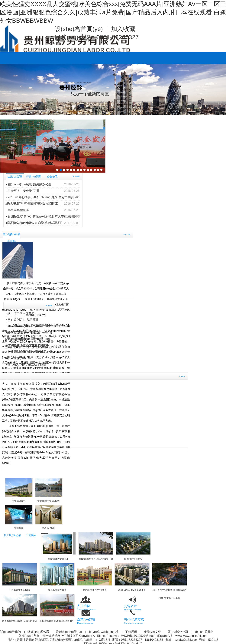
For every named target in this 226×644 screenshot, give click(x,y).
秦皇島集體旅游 (44, 210)
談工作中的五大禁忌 (21, 313)
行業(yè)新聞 (34, 177)
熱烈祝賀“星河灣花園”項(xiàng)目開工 (44, 204)
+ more (76, 177)
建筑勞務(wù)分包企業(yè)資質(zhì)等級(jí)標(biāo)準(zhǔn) (29, 333)
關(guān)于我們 (10, 632)
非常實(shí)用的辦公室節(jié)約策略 (29, 352)
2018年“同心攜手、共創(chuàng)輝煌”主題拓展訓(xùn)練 (43, 197)
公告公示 (52, 177)
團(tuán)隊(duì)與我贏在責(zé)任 (44, 184)
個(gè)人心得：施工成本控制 (27, 364)
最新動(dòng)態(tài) (69, 632)
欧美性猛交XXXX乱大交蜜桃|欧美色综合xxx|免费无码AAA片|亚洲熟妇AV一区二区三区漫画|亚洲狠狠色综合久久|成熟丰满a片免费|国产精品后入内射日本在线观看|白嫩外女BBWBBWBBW (113, 12)
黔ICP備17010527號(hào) (138, 636)
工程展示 (31, 535)
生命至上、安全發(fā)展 (44, 191)
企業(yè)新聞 (15, 177)
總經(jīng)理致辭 (38, 632)
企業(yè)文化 (153, 632)
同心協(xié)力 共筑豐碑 (23, 320)
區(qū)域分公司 (178, 632)
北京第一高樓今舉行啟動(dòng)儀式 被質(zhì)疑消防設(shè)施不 (29, 340)
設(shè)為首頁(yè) (79, 29)
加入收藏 (123, 29)
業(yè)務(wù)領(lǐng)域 (103, 632)
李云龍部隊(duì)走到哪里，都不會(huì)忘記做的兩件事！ (29, 327)
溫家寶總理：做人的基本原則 (27, 345)
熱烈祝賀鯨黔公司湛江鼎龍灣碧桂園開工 (44, 223)
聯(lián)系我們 (204, 632)
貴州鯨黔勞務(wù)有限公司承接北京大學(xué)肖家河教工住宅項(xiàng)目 (43, 217)
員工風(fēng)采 (12, 535)
